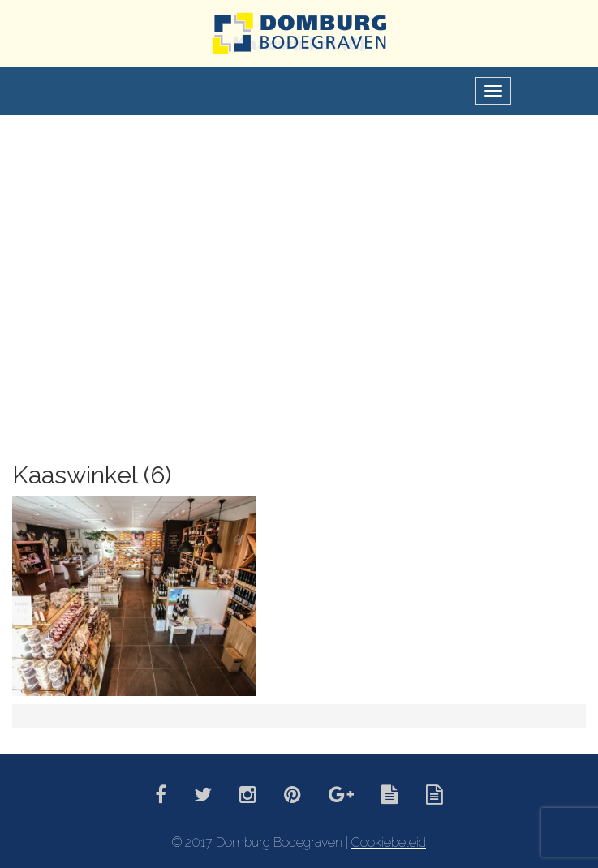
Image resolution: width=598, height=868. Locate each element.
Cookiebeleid (389, 842)
